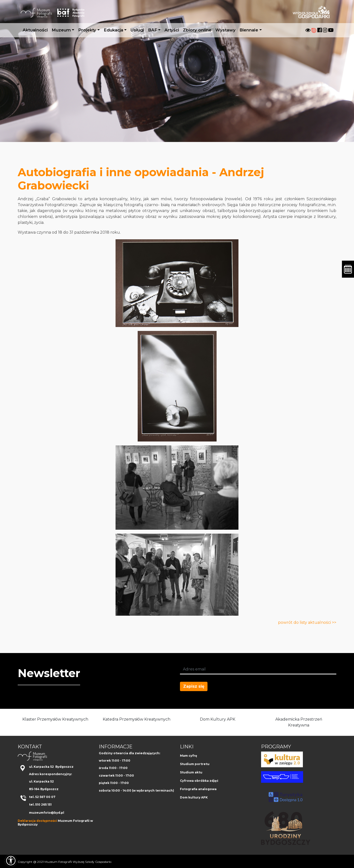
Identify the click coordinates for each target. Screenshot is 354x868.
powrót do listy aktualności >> (307, 622)
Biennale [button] (249, 30)
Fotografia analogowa (198, 789)
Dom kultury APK (194, 797)
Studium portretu (195, 764)
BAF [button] (153, 30)
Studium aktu (191, 772)
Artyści (172, 30)
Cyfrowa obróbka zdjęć (199, 781)
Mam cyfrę (189, 756)
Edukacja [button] (113, 30)
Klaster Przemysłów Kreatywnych (55, 719)
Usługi (137, 30)
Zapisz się (194, 686)
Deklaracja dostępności (37, 821)
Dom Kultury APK (218, 719)
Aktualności (35, 30)
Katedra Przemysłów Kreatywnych (137, 719)
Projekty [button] (87, 30)
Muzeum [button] (61, 30)
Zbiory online (197, 30)
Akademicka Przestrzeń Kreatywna (299, 722)
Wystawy (225, 30)
